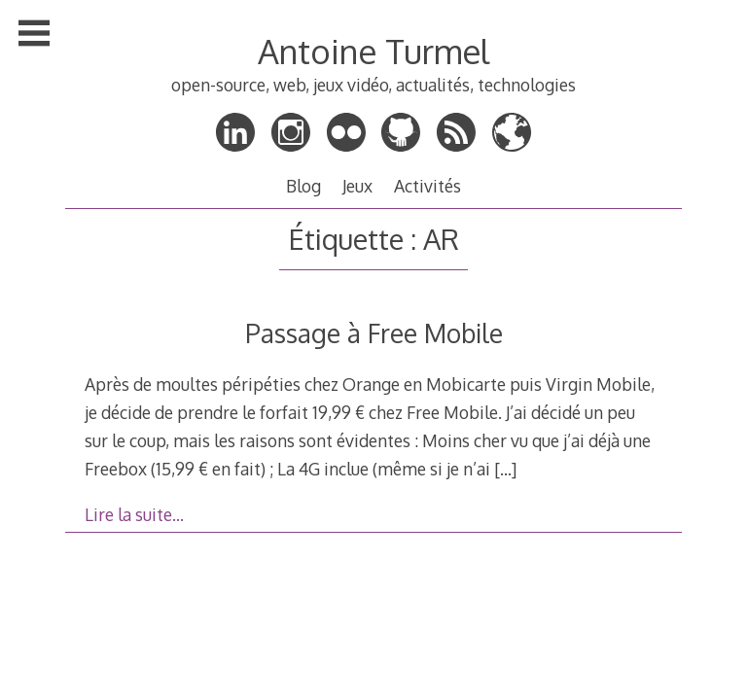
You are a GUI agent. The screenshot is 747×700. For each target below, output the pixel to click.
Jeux (357, 186)
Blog (303, 186)
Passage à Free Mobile (374, 333)
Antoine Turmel (373, 51)
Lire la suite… (134, 514)
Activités (427, 186)
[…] (505, 469)
